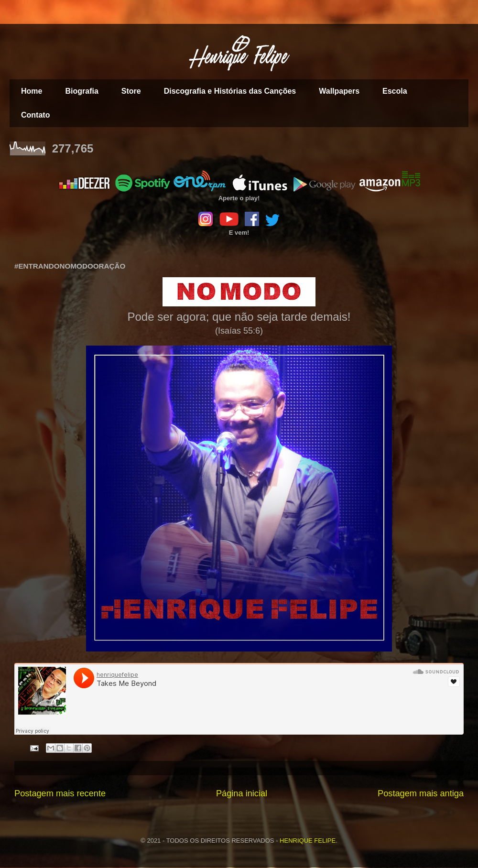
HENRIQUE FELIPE (308, 841)
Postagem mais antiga (421, 793)
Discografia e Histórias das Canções (230, 91)
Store (131, 91)
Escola (395, 91)
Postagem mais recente (60, 793)
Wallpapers (339, 91)
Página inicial (242, 793)
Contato (35, 115)
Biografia (81, 91)
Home (32, 91)
